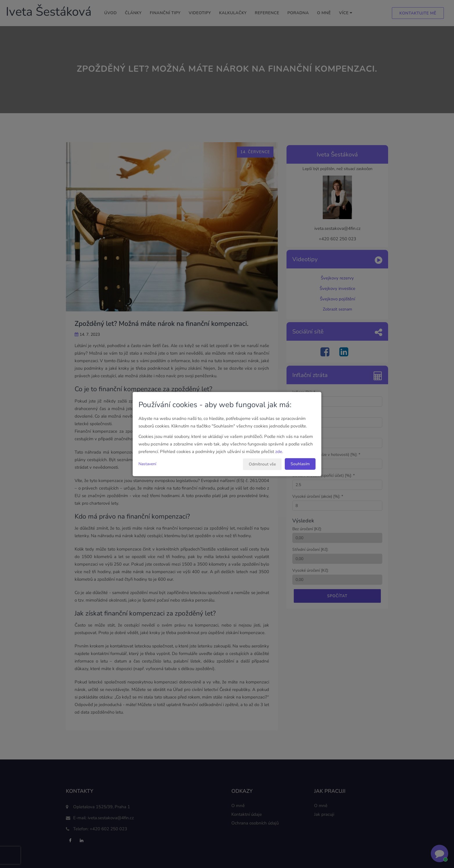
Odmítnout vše (262, 464)
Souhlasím (300, 464)
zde (279, 452)
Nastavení (147, 464)
